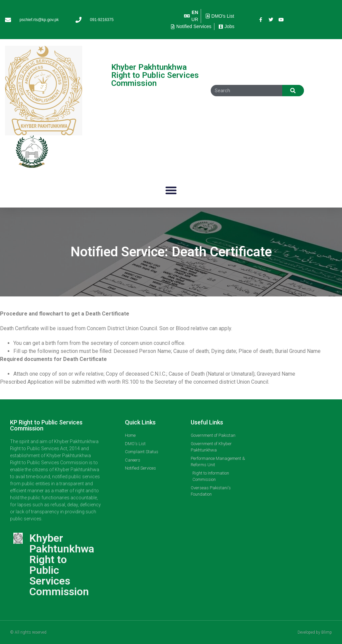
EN (195, 12)
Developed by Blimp (315, 632)
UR (195, 19)
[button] (171, 190)
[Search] (293, 91)
